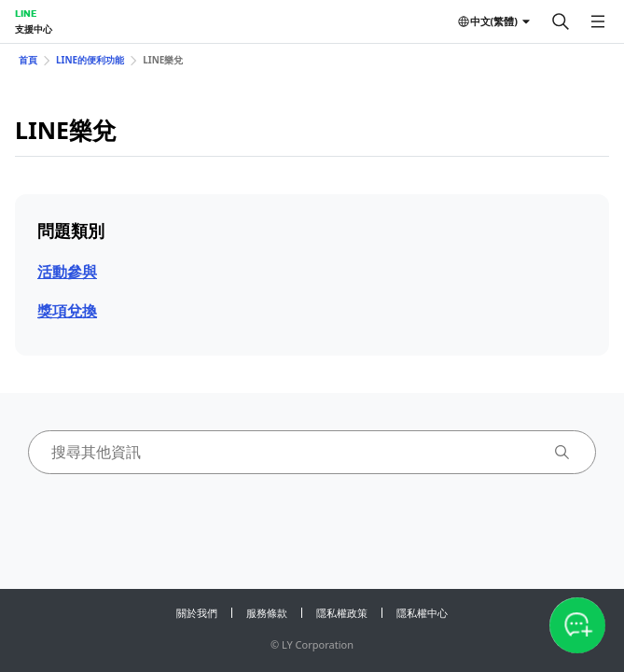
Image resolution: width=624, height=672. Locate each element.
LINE (26, 13)
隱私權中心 (422, 613)
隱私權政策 (342, 613)
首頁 (28, 60)
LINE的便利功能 (90, 60)
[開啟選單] (598, 21)
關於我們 (197, 613)
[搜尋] (561, 21)
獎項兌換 (67, 311)
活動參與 (67, 272)
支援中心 (34, 29)
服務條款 (267, 613)
